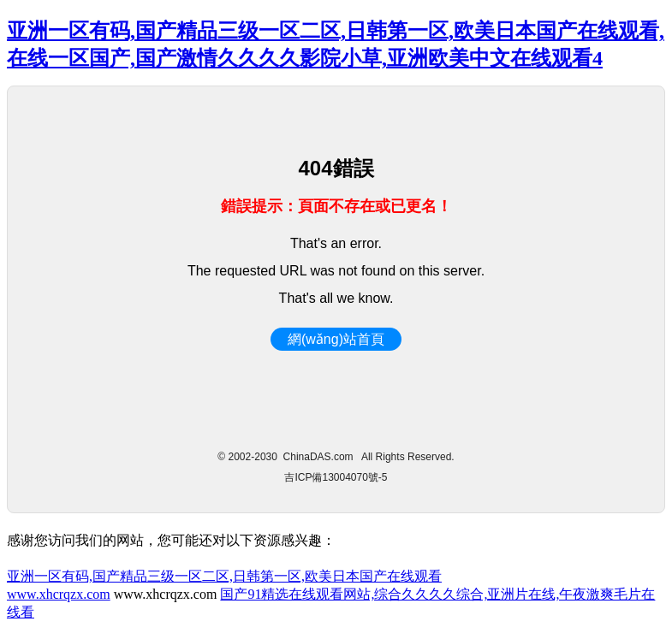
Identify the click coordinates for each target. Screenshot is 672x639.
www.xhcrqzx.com (59, 594)
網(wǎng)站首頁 (336, 339)
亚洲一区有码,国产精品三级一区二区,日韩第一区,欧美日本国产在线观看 (224, 576)
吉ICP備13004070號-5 (336, 477)
